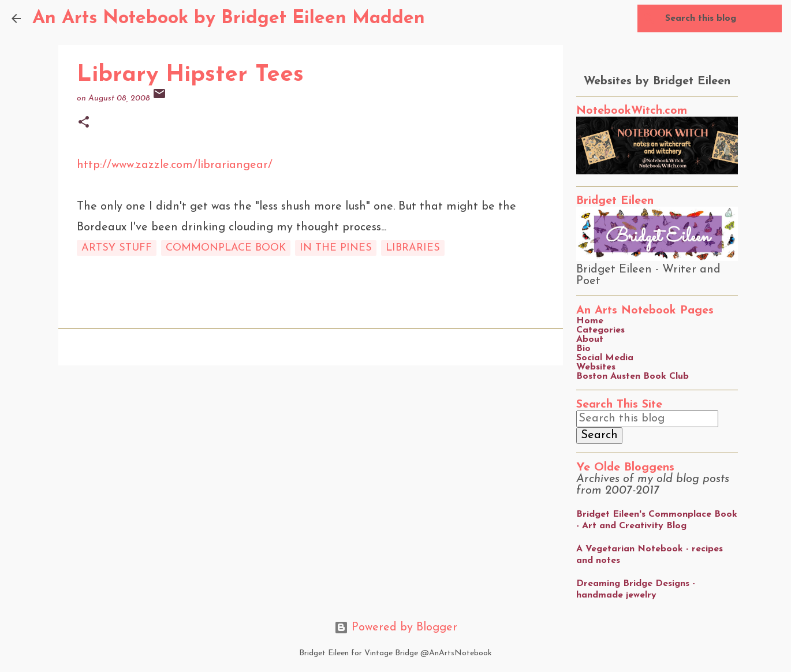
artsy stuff (117, 248)
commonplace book (226, 248)
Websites (596, 367)
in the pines (336, 248)
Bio (583, 349)
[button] (84, 123)
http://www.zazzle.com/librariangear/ (175, 165)
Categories (600, 330)
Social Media (605, 358)
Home (590, 321)
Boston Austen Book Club (633, 376)
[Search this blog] (721, 18)
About (590, 339)
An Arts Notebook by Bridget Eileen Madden (229, 18)
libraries (413, 248)
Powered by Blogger (396, 628)
